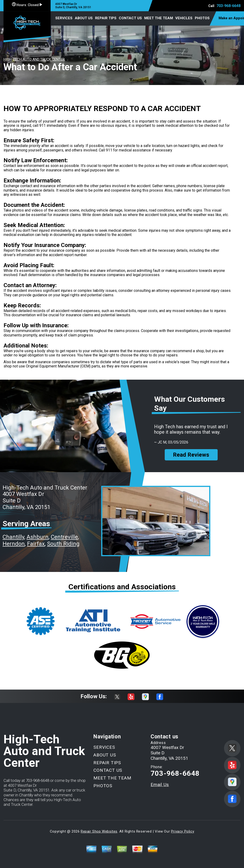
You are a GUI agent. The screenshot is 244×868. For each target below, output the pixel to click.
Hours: (27, 5)
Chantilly (13, 537)
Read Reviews (191, 455)
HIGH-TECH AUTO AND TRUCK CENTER (34, 59)
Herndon (14, 544)
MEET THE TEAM (159, 18)
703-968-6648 (228, 6)
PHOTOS (202, 18)
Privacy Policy (183, 831)
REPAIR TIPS (106, 18)
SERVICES (64, 18)
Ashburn (38, 537)
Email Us (160, 785)
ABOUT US (84, 18)
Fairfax (36, 544)
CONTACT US (130, 18)
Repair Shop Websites (99, 831)
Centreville (64, 537)
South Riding (63, 544)
